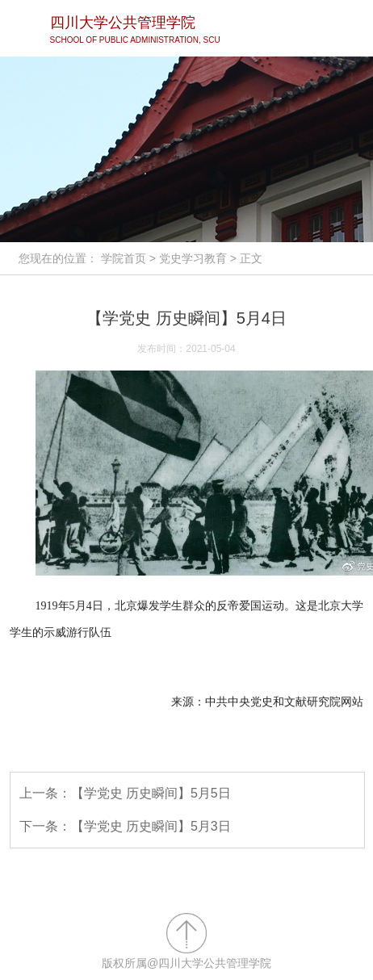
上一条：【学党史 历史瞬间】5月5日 (125, 793)
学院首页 (124, 258)
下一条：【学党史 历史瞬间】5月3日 (125, 826)
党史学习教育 (193, 258)
